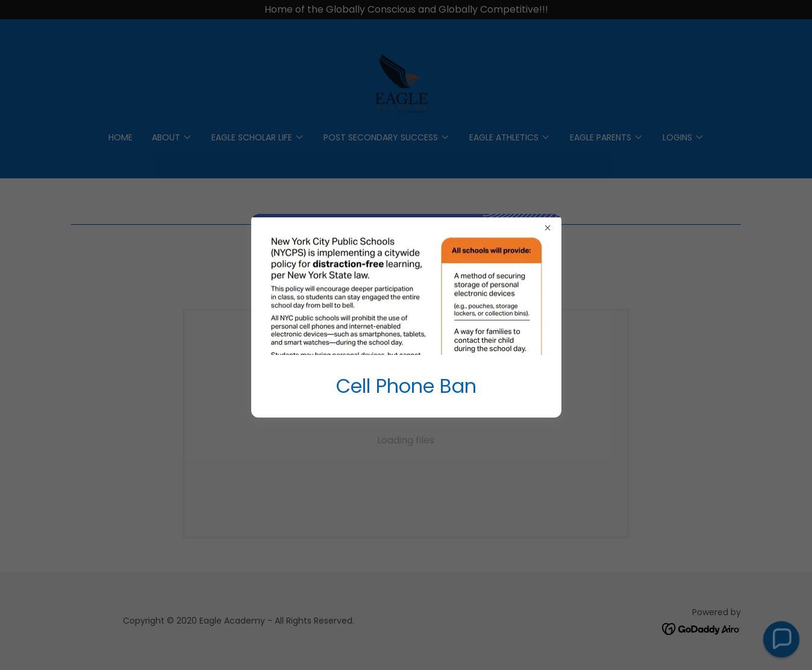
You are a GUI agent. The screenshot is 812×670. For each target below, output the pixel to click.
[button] (781, 639)
